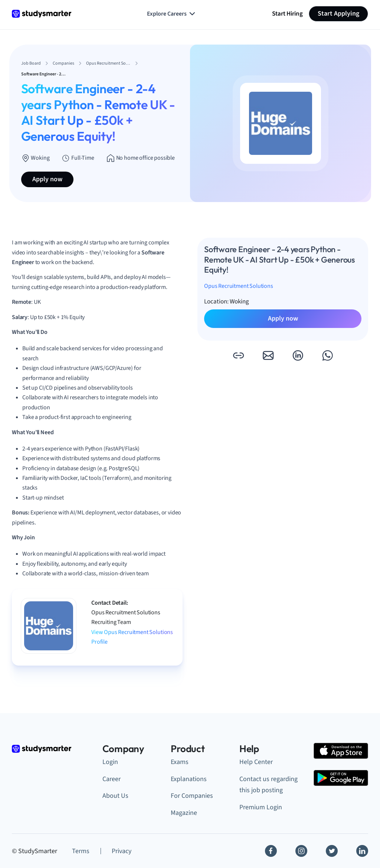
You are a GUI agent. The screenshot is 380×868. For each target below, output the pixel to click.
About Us (115, 796)
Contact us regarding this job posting (268, 785)
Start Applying (338, 14)
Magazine (184, 813)
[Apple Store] (341, 751)
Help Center (256, 762)
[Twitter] (332, 851)
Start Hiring (287, 14)
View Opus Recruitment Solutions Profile (132, 637)
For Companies (192, 796)
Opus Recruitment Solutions (239, 286)
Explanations (189, 779)
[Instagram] (301, 851)
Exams (180, 762)
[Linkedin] (362, 851)
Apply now (47, 179)
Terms (81, 851)
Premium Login (261, 807)
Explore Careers (172, 14)
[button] (238, 355)
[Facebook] (271, 851)
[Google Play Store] (341, 778)
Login (110, 762)
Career (112, 779)
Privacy (122, 851)
